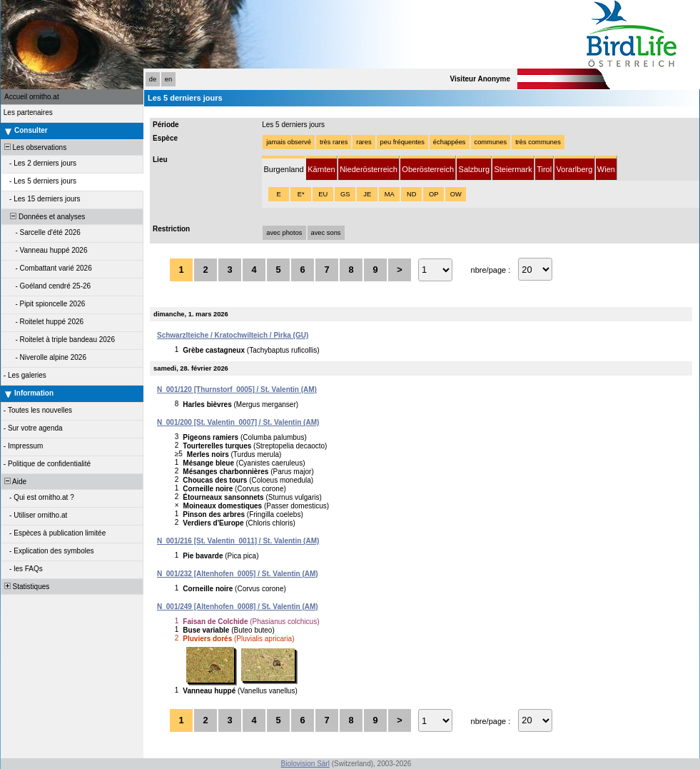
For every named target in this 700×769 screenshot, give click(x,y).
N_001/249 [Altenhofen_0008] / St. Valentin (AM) (238, 607)
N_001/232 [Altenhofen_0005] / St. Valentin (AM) (238, 574)
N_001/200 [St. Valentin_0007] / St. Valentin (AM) (238, 422)
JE (367, 194)
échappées (450, 142)
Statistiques (26, 587)
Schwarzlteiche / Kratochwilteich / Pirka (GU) (233, 335)
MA (390, 194)
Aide (14, 482)
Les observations (34, 147)
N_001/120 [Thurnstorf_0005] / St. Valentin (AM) (237, 389)
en (168, 79)
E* (301, 194)
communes (491, 142)
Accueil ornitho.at (32, 97)
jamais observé (289, 142)
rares (364, 142)
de (153, 79)
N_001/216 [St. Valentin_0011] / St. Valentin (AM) (238, 541)
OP (433, 194)
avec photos (284, 233)
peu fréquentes (402, 142)
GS (345, 194)
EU (323, 194)
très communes (538, 142)
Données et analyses (44, 217)
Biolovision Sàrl (305, 764)
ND (411, 194)
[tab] (284, 168)
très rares (334, 142)
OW (456, 194)
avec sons (326, 233)
